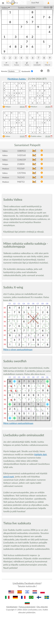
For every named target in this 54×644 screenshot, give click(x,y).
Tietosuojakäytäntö (27, 607)
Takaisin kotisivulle (27, 586)
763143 (21, 177)
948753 (21, 182)
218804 (21, 164)
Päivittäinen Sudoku (17, 79)
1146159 (22, 160)
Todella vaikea (34, 136)
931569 (21, 169)
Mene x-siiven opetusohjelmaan (18, 350)
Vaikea (5, 8)
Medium (32, 107)
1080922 (22, 151)
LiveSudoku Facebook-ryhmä (27, 583)
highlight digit (40, 454)
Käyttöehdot (12, 607)
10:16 (23, 107)
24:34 (49, 107)
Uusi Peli (35, 3)
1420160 (22, 155)
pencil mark (9, 477)
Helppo (6, 107)
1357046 (22, 173)
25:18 (49, 136)
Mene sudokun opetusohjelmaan (18, 423)
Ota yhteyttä (42, 607)
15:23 (23, 136)
